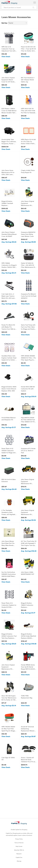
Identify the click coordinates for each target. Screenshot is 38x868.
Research (19, 854)
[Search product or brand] (19, 7)
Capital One (19, 857)
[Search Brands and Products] (33, 7)
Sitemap (19, 861)
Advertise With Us (19, 850)
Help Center (19, 846)
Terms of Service (19, 843)
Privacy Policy (19, 839)
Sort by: (5, 23)
